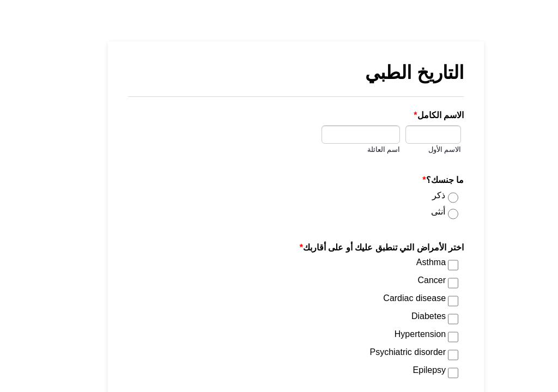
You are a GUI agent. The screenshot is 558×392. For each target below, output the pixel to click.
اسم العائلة (367, 150)
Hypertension (403, 334)
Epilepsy (413, 370)
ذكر (422, 195)
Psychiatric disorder (391, 352)
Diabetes (412, 316)
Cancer (415, 280)
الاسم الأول (428, 150)
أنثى (421, 212)
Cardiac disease (398, 298)
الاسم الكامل (422, 115)
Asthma (414, 262)
